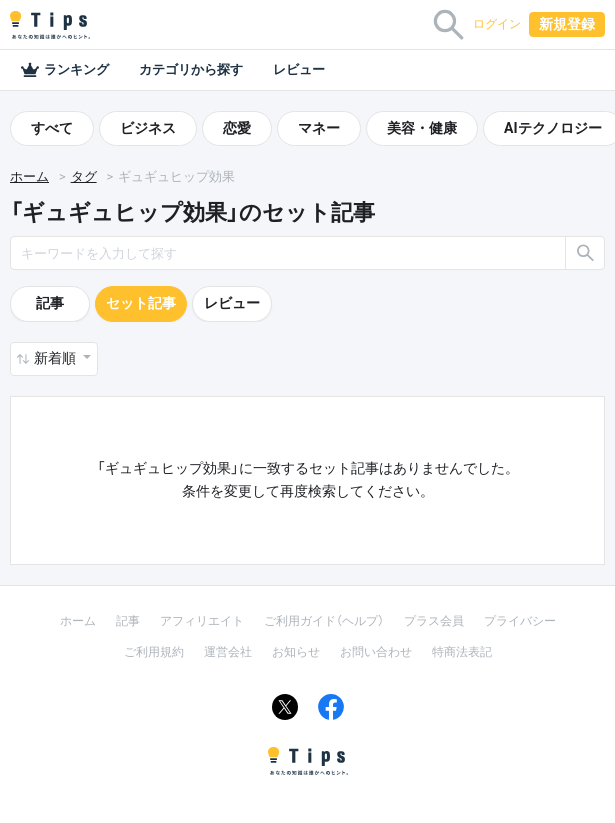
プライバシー (520, 621)
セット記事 (141, 303)
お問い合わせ (376, 652)
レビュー (299, 69)
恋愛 (237, 128)
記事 (50, 303)
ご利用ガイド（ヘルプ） (324, 621)
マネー (319, 128)
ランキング (64, 70)
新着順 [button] (56, 358)
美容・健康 (422, 128)
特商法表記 (462, 652)
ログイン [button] (497, 24)
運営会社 (228, 652)
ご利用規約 (154, 652)
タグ (84, 176)
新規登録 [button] (567, 24)
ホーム (29, 176)
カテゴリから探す (191, 69)
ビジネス (148, 128)
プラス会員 (434, 621)
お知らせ (296, 652)
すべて (52, 128)
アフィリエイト (202, 621)
